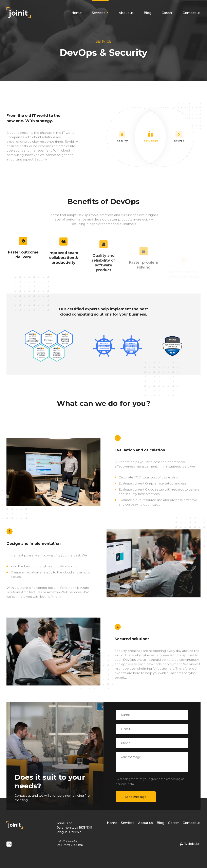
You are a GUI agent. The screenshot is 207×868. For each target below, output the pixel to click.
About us (126, 13)
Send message (136, 797)
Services (128, 823)
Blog (148, 13)
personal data (125, 784)
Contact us (192, 13)
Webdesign (190, 844)
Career (167, 13)
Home (77, 13)
